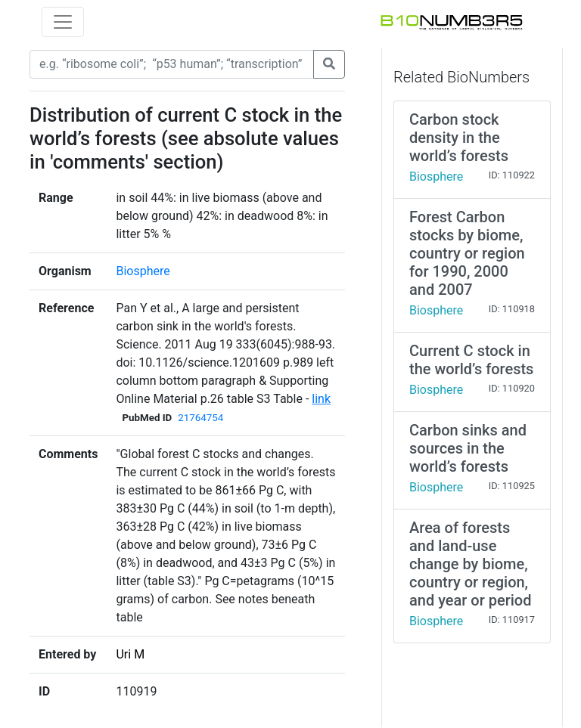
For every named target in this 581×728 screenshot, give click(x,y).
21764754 (200, 418)
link (321, 399)
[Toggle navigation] (63, 22)
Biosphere (143, 271)
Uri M (130, 654)
